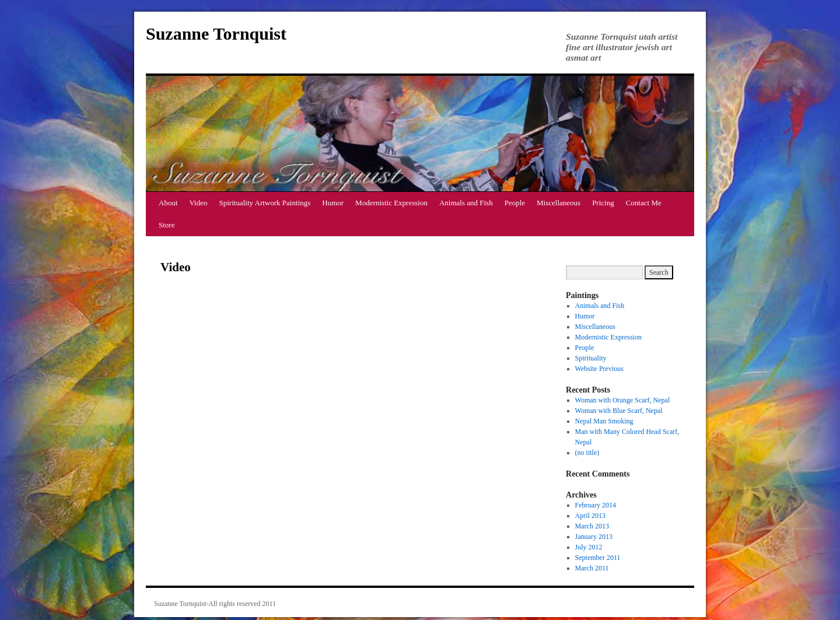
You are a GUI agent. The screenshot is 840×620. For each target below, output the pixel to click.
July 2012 (589, 547)
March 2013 (592, 526)
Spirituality (591, 358)
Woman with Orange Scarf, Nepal (623, 400)
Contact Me (644, 203)
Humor (333, 203)
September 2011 (598, 558)
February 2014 (596, 505)
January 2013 (594, 537)
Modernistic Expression (391, 203)
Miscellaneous (559, 203)
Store (167, 225)
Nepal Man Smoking (604, 421)
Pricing (603, 203)
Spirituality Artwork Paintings (265, 203)
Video (199, 203)
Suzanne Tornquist (216, 34)
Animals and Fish (466, 203)
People (515, 203)
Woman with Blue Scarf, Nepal (619, 411)
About (168, 203)
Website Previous (599, 369)
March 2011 (592, 568)
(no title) (587, 453)
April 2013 (590, 516)
